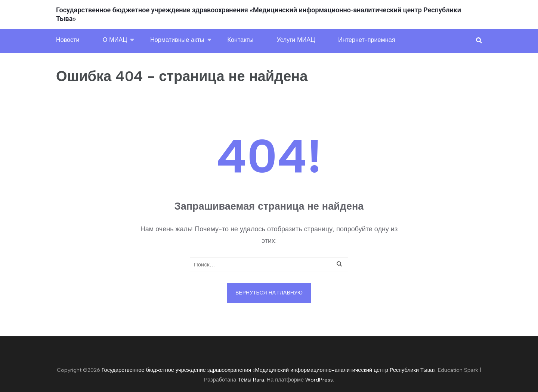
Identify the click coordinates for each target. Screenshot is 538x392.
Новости (68, 40)
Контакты (241, 40)
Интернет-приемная (367, 40)
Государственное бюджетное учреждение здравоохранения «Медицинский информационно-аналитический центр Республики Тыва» (269, 370)
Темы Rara (251, 380)
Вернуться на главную (269, 293)
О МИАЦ (115, 40)
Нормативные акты (177, 40)
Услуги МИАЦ (296, 40)
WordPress (319, 380)
